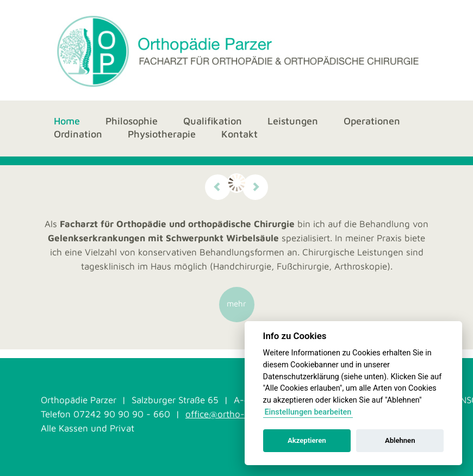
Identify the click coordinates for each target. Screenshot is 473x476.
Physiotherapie (162, 134)
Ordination (78, 134)
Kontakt (239, 134)
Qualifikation (213, 121)
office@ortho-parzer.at (233, 414)
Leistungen (293, 121)
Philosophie (132, 121)
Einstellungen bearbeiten (308, 412)
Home (67, 121)
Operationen (372, 121)
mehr (236, 303)
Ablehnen (400, 440)
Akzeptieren (307, 440)
